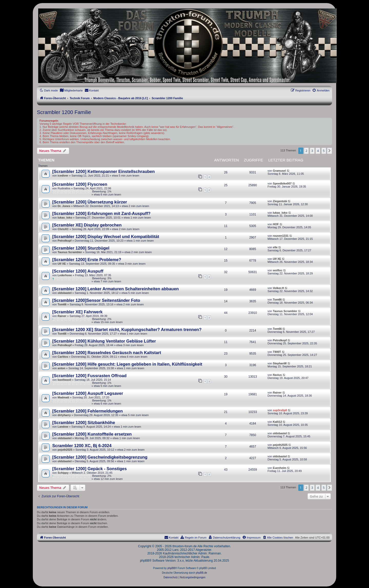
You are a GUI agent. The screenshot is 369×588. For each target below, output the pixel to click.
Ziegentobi (280, 201)
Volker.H (278, 288)
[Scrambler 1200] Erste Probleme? (87, 260)
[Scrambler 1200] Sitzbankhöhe (84, 422)
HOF (276, 224)
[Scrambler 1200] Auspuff (78, 271)
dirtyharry (64, 415)
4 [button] (318, 151)
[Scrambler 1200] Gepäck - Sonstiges (90, 469)
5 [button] (324, 151)
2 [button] (306, 151)
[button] (330, 151)
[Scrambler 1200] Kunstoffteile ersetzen (92, 434)
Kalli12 (277, 422)
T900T (277, 352)
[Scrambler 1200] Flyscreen (80, 184)
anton (61, 368)
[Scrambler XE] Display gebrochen (87, 225)
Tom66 (62, 304)
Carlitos (63, 357)
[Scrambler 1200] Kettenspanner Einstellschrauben (104, 171)
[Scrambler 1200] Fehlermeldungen (88, 411)
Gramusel (279, 171)
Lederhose (65, 275)
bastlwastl (64, 380)
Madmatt (63, 397)
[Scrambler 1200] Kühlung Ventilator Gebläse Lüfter (104, 341)
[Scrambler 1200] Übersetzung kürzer (90, 202)
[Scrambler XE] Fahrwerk (77, 312)
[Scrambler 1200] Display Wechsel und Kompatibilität (106, 236)
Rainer (62, 316)
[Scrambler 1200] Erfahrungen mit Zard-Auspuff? (101, 213)
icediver (63, 176)
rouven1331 (281, 236)
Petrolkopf (65, 241)
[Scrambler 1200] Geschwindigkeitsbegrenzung (100, 457)
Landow (63, 427)
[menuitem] (71, 90)
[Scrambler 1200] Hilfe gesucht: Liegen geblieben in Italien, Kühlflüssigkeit (127, 364)
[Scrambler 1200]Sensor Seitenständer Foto (96, 300)
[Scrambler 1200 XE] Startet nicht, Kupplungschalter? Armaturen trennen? (127, 329)
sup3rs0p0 (280, 410)
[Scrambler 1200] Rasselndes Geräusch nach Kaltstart (107, 353)
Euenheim (280, 468)
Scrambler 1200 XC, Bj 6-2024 (82, 446)
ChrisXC (63, 229)
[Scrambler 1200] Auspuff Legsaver (88, 393)
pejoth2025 (65, 450)
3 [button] (312, 151)
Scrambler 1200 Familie (64, 112)
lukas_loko (65, 218)
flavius (277, 375)
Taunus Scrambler (70, 252)
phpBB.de (201, 573)
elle (275, 247)
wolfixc (278, 270)
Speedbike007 (282, 183)
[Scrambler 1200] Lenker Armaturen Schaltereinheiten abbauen (116, 289)
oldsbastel (65, 293)
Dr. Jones (64, 206)
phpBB (171, 568)
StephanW (280, 363)
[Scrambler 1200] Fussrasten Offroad (89, 376)
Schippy (63, 473)
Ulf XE (62, 264)
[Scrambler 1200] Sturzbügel (81, 248)
